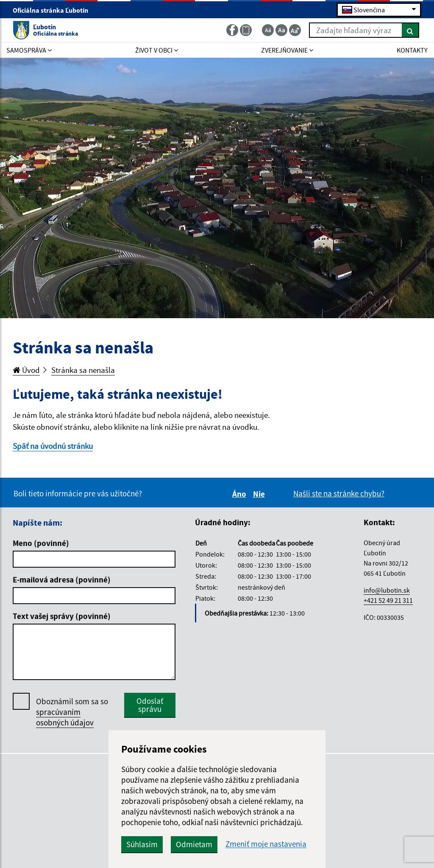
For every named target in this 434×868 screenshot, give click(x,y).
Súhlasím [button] (142, 844)
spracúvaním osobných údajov (65, 717)
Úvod (26, 370)
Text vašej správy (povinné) (62, 616)
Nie (260, 494)
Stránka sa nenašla (83, 370)
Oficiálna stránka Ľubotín (54, 10)
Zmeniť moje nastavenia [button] (266, 844)
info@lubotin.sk (387, 590)
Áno (241, 494)
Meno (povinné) (41, 543)
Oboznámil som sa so (72, 712)
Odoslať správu (150, 705)
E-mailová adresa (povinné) (62, 580)
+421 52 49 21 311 (388, 600)
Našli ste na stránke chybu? (339, 493)
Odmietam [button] (194, 844)
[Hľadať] (410, 30)
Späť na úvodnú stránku (53, 446)
